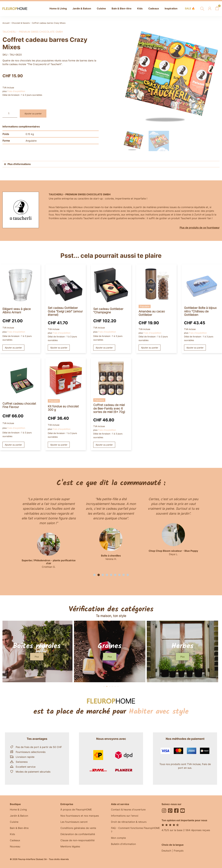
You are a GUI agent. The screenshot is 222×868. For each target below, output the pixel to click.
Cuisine (14, 822)
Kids (12, 834)
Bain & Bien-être (19, 828)
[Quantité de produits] (10, 114)
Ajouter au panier (33, 114)
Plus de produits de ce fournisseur (200, 228)
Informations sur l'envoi (125, 816)
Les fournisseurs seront (74, 822)
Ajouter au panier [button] (13, 348)
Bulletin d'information (123, 844)
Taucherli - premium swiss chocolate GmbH (33, 32)
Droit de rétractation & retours (129, 822)
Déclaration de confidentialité (78, 834)
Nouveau (15, 846)
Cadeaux (15, 840)
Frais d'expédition (16, 91)
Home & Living (18, 810)
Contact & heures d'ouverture (128, 810)
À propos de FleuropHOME (76, 810)
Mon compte (118, 838)
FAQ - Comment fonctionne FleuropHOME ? (135, 830)
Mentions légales (70, 846)
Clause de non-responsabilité (77, 840)
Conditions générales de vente (78, 828)
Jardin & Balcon (19, 816)
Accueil (6, 23)
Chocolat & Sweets (21, 23)
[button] (94, 575)
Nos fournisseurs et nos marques (80, 816)
